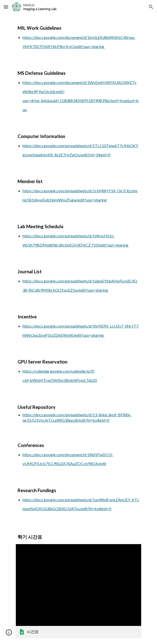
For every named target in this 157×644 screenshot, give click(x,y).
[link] (78, 591)
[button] (6, 7)
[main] (78, 36)
